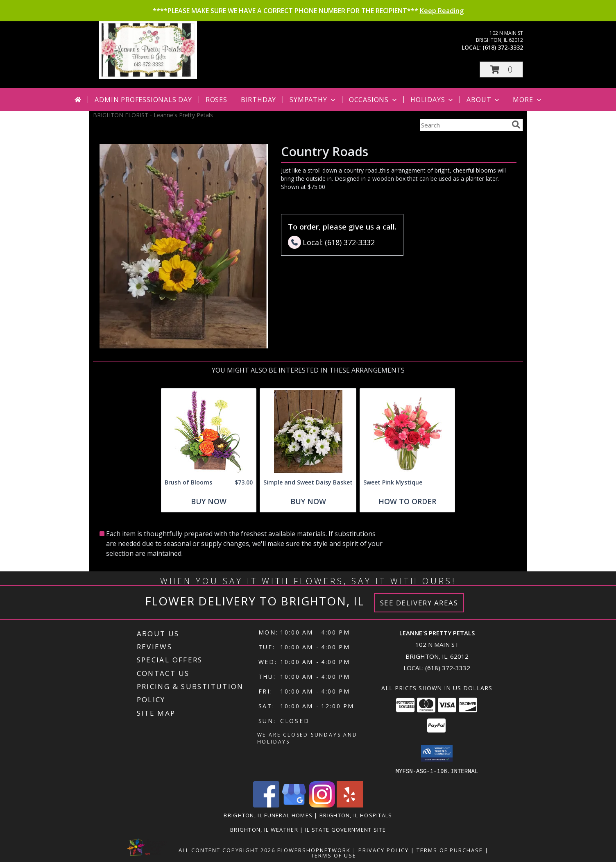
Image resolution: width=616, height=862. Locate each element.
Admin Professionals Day (143, 100)
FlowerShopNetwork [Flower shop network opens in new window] (314, 850)
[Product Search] (464, 125)
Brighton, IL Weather (264, 829)
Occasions (374, 100)
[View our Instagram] (322, 805)
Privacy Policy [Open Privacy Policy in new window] (384, 850)
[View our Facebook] (266, 805)
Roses (216, 100)
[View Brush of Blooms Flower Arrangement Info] (209, 432)
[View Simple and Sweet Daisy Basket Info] (308, 432)
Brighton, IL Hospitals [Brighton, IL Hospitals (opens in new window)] (356, 815)
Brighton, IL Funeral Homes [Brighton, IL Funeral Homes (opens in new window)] (268, 815)
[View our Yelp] (350, 805)
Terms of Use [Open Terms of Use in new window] (334, 855)
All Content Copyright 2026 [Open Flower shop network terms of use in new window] (227, 850)
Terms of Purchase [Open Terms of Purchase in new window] (450, 850)
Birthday (258, 100)
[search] (516, 125)
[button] (501, 69)
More (528, 100)
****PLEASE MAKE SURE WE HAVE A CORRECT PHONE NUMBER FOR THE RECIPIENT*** (308, 11)
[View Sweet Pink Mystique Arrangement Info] (407, 432)
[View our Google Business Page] (294, 805)
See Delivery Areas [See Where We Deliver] (419, 603)
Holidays (433, 100)
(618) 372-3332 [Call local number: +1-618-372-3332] (503, 47)
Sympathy (313, 100)
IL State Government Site (345, 829)
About (484, 100)
